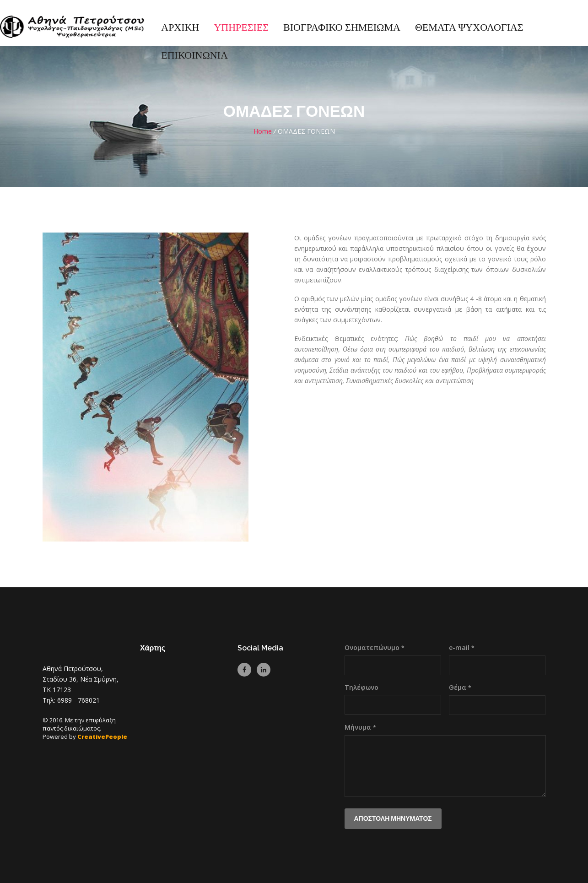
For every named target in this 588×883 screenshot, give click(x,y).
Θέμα (460, 687)
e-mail (462, 647)
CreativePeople (102, 737)
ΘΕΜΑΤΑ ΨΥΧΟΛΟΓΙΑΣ (469, 28)
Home (263, 131)
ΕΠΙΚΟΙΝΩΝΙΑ (194, 56)
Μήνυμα (360, 727)
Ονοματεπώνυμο (375, 647)
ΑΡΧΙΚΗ (180, 28)
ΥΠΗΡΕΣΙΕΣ (241, 28)
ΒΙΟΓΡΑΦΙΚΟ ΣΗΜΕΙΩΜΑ (342, 28)
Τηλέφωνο (361, 687)
